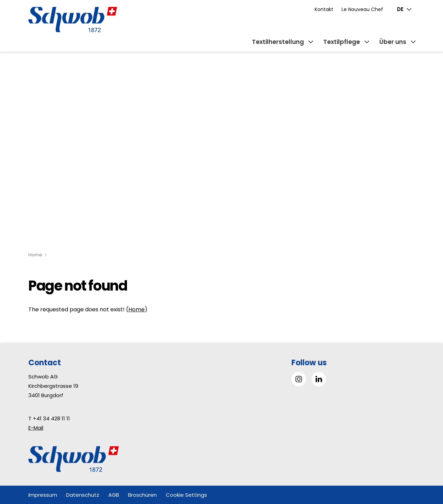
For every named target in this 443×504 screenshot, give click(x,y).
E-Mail (36, 428)
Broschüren (142, 495)
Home (35, 255)
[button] (422, 461)
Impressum (43, 495)
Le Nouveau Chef (362, 9)
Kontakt (324, 9)
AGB (114, 495)
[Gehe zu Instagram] (299, 379)
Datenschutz (83, 495)
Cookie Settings (186, 495)
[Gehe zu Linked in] (319, 379)
